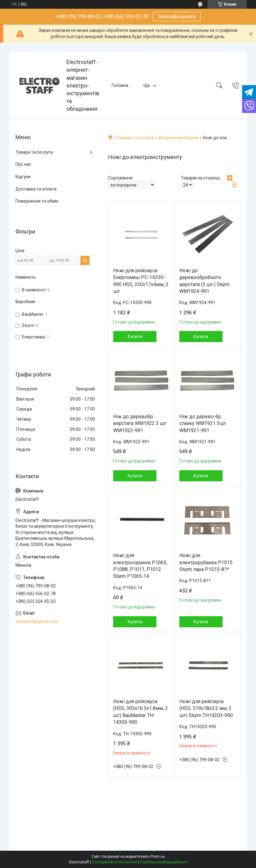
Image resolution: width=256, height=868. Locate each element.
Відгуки (23, 177)
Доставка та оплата (36, 189)
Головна (120, 85)
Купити (135, 337)
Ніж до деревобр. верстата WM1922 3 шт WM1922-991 (140, 423)
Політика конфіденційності (164, 862)
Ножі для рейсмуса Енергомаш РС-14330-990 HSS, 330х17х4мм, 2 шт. (141, 281)
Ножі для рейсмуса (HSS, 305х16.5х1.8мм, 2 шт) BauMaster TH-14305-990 (141, 712)
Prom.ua (158, 857)
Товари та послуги (136, 138)
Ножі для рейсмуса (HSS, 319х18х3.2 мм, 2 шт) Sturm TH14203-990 (206, 708)
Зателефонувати (177, 17)
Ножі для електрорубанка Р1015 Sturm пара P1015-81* (206, 562)
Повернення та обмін (37, 201)
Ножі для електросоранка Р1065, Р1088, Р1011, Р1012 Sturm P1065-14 (140, 566)
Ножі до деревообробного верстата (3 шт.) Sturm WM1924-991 (204, 281)
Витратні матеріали (179, 138)
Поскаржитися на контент (115, 862)
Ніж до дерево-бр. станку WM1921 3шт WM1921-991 (203, 423)
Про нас (23, 164)
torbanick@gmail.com (37, 621)
